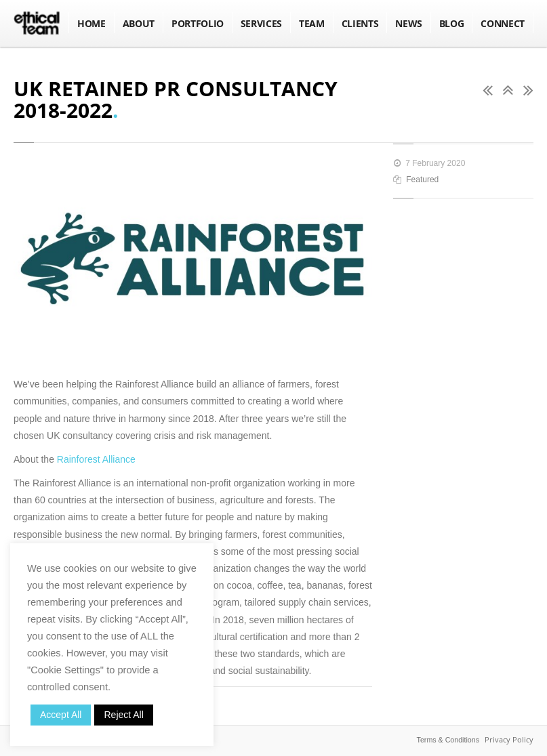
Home (92, 23)
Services (261, 23)
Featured (422, 180)
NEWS (409, 23)
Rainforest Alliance (98, 459)
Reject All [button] (123, 715)
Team (312, 23)
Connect (503, 23)
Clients (360, 23)
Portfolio (198, 23)
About (139, 23)
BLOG (452, 23)
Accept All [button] (61, 715)
